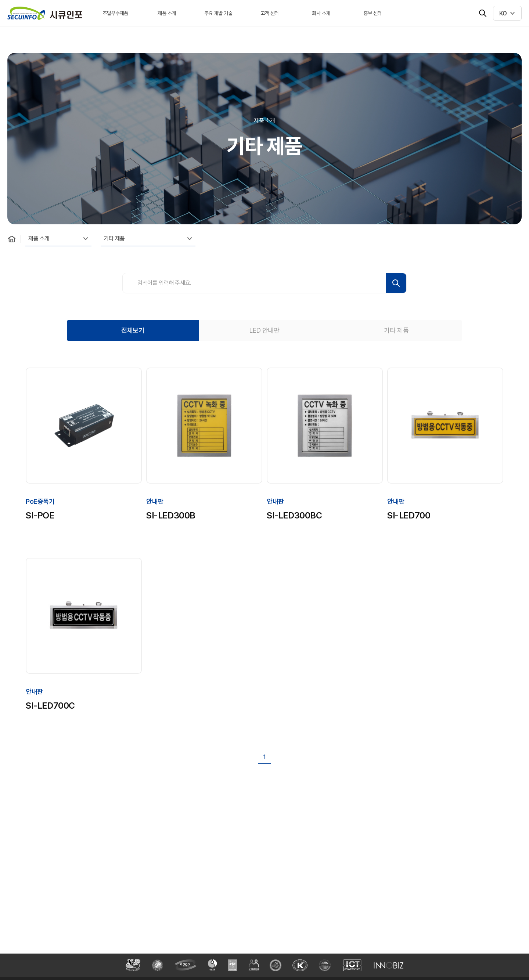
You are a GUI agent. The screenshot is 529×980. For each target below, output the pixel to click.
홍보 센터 (373, 13)
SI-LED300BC (294, 515)
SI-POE (40, 515)
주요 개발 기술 (218, 13)
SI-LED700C (50, 706)
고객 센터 (270, 13)
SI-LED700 (409, 515)
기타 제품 (114, 238)
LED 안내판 (264, 330)
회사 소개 (321, 13)
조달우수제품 (115, 13)
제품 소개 (167, 13)
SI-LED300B (171, 515)
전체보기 (133, 330)
